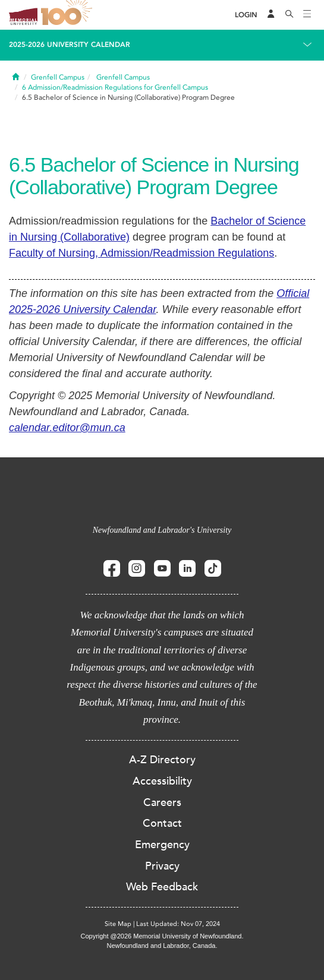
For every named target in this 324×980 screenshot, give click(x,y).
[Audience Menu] (271, 15)
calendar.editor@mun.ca (67, 428)
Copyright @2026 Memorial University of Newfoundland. (162, 936)
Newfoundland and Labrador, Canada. (162, 946)
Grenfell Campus (58, 77)
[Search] (290, 15)
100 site (68, 15)
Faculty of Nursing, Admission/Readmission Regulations (141, 253)
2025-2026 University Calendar (70, 45)
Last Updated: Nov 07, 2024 (178, 924)
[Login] (246, 15)
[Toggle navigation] (307, 15)
